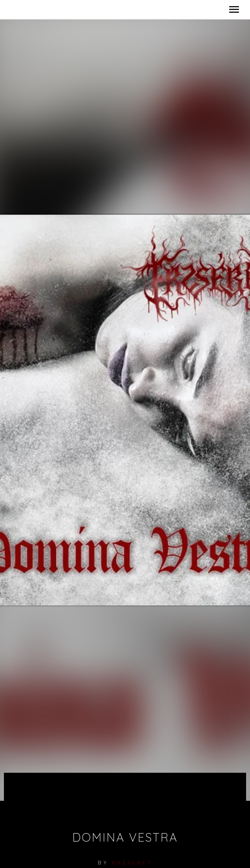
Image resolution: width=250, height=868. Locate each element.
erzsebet (132, 863)
